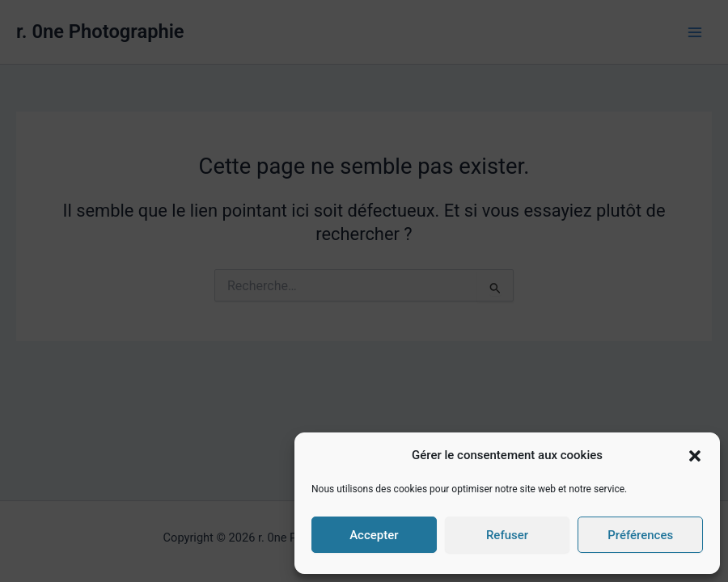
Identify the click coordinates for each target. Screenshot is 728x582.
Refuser (507, 535)
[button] (695, 456)
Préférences (640, 535)
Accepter (374, 535)
